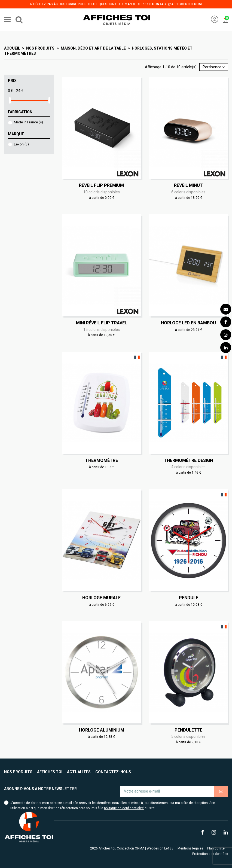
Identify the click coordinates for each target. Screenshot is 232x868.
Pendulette (188, 730)
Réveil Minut (188, 185)
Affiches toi (50, 772)
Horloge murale (101, 598)
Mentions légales (190, 848)
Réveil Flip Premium (101, 185)
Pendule (189, 598)
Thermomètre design (188, 460)
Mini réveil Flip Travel (102, 323)
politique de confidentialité (124, 808)
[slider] (10, 100)
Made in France (28, 122)
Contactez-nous (113, 772)
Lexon (21, 144)
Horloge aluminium (102, 730)
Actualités (79, 772)
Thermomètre (102, 460)
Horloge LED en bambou (188, 323)
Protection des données (210, 854)
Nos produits (18, 772)
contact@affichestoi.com (177, 4)
